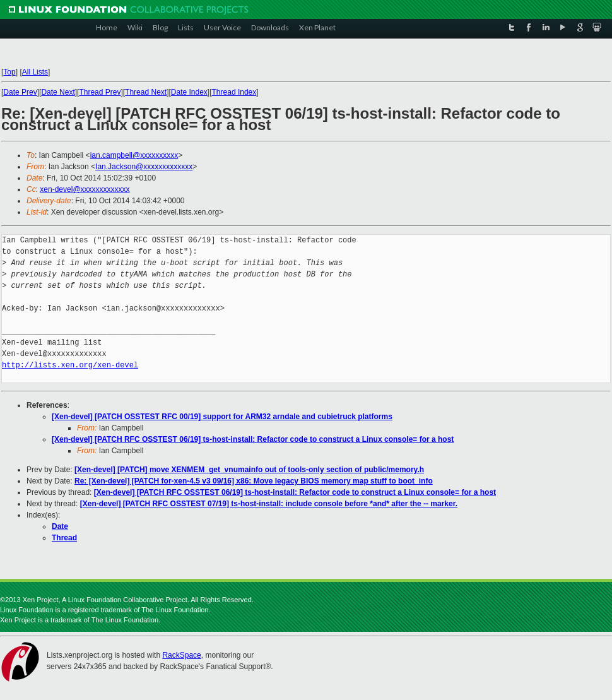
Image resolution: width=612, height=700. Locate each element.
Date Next (58, 92)
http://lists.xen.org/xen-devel (70, 365)
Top (9, 72)
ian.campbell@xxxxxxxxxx (134, 155)
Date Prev (20, 92)
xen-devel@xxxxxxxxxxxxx (85, 189)
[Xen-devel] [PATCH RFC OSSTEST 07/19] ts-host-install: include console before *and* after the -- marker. (269, 504)
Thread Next (146, 92)
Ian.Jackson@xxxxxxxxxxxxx (144, 167)
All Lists (35, 72)
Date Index (189, 92)
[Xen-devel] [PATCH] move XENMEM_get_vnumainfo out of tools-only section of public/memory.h (249, 470)
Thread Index (234, 92)
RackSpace (181, 655)
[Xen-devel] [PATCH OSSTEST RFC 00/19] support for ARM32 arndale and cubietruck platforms (222, 417)
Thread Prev (100, 92)
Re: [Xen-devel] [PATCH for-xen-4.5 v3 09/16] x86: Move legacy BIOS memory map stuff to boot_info (254, 481)
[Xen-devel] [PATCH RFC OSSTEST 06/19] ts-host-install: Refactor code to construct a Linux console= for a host (253, 439)
